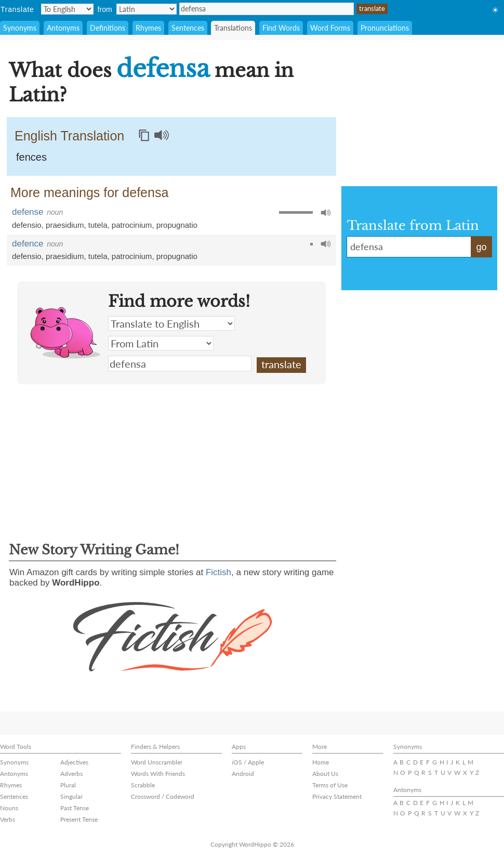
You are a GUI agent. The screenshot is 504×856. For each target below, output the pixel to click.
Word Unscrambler (157, 762)
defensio (27, 225)
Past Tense (75, 808)
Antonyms (63, 28)
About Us (325, 774)
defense (28, 212)
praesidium (65, 225)
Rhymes (148, 28)
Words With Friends (158, 774)
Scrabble (143, 785)
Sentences (188, 28)
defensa (267, 9)
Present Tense (79, 819)
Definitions (108, 28)
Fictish (218, 572)
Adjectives (74, 762)
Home (321, 762)
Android (243, 774)
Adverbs (71, 774)
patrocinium (132, 225)
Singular (71, 796)
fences (31, 157)
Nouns (9, 808)
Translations (233, 28)
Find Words (281, 28)
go (481, 247)
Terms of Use (330, 785)
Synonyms (20, 28)
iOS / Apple (248, 762)
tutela (98, 225)
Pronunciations (385, 28)
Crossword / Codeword (163, 796)
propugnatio (177, 225)
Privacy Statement (337, 796)
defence (28, 244)
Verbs (8, 819)
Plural (68, 785)
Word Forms (330, 28)
